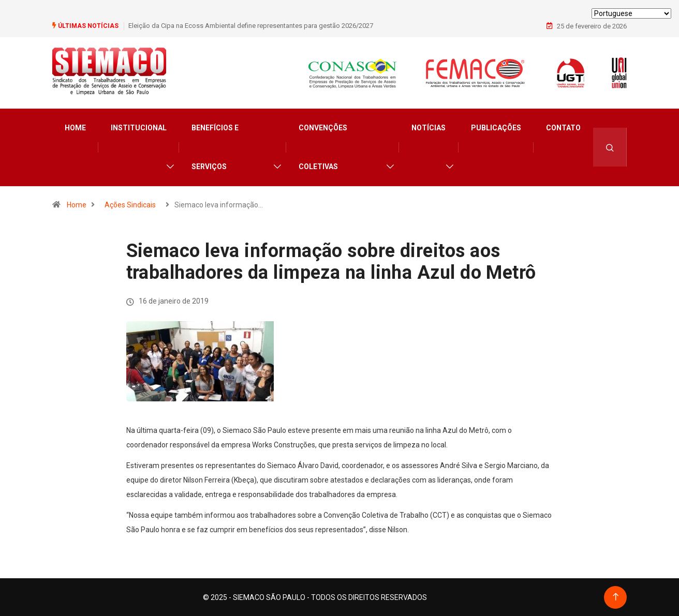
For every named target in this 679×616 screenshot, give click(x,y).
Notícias (429, 127)
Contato (563, 127)
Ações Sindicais (130, 204)
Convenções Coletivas (323, 147)
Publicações (496, 127)
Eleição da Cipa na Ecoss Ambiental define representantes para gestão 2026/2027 (251, 26)
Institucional (139, 127)
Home (75, 127)
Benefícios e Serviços (215, 147)
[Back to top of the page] (616, 597)
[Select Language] (631, 13)
